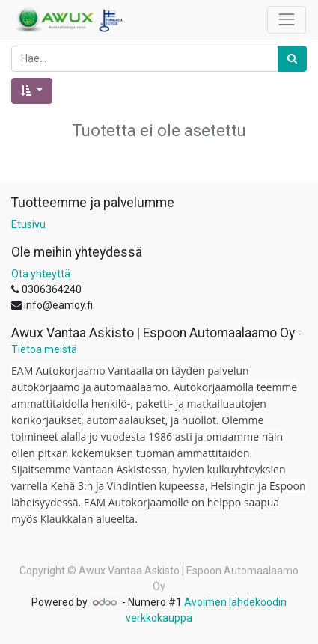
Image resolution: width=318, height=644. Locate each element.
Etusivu (28, 224)
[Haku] (292, 59)
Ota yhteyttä (41, 274)
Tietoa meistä (44, 349)
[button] (32, 91)
